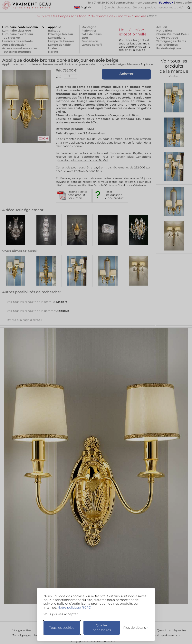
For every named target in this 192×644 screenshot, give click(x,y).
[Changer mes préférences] (134, 628)
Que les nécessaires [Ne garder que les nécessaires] (102, 628)
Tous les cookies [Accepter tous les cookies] (62, 628)
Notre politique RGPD (74, 607)
